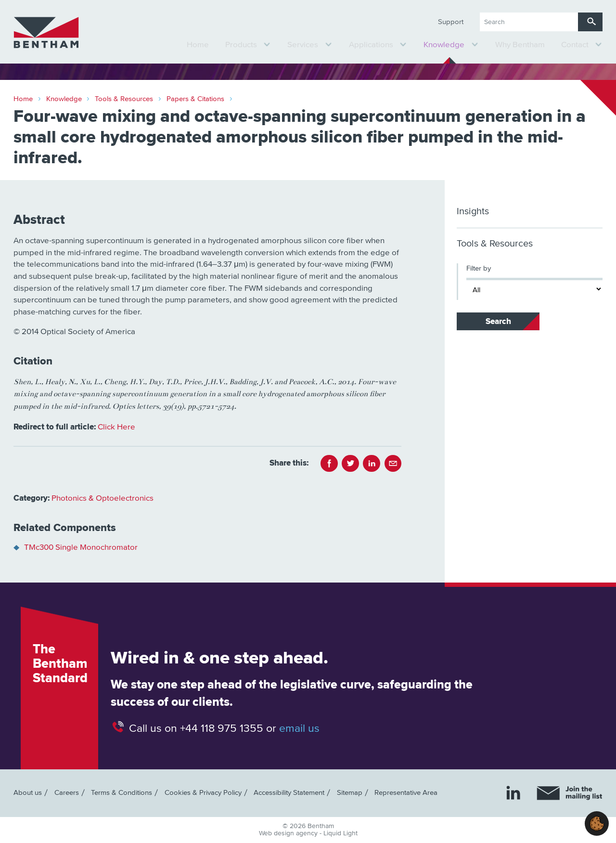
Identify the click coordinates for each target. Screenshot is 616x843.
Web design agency (289, 833)
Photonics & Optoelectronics (103, 499)
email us (299, 728)
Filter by (479, 268)
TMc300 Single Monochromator (81, 548)
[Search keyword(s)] (529, 22)
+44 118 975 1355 (222, 728)
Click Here (116, 427)
